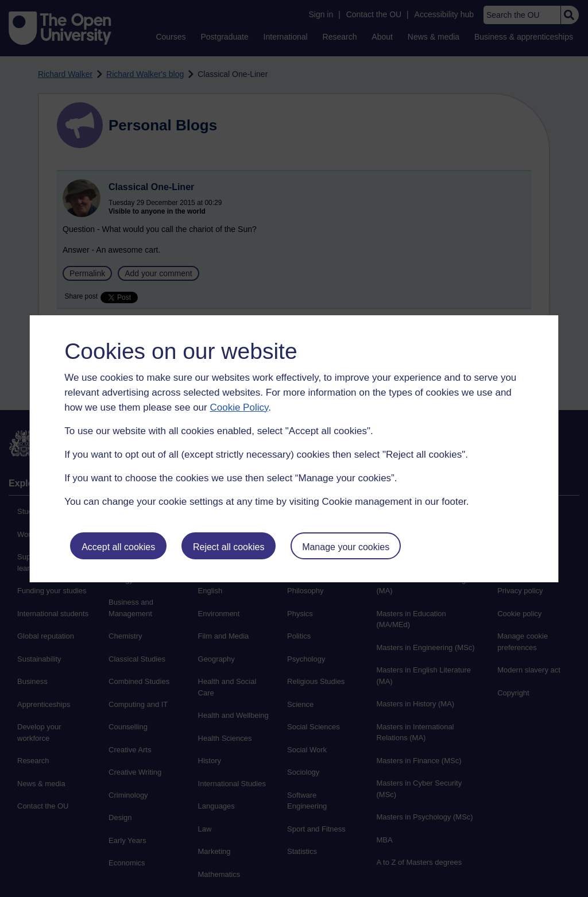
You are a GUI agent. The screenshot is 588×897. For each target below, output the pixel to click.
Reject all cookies (229, 547)
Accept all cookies (118, 547)
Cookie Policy (239, 407)
